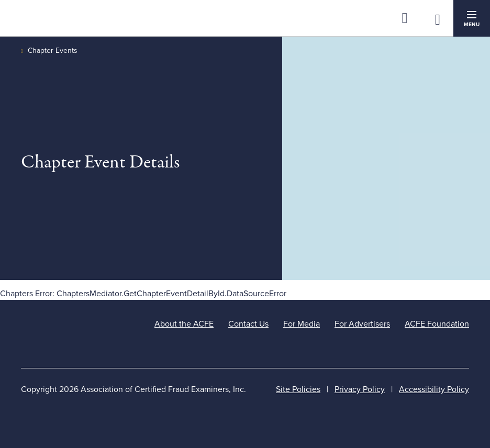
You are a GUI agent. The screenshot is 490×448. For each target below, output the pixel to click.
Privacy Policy (360, 389)
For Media (302, 324)
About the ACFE (184, 324)
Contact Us (248, 324)
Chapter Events (53, 51)
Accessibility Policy (434, 389)
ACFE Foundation (437, 324)
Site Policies (298, 389)
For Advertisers (362, 324)
